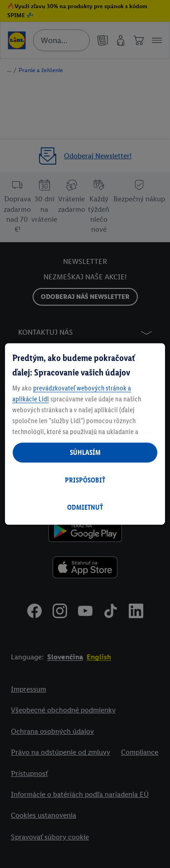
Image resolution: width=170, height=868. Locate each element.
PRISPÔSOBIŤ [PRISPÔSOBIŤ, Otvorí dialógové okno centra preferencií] (85, 480)
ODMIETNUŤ (85, 507)
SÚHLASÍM (85, 452)
